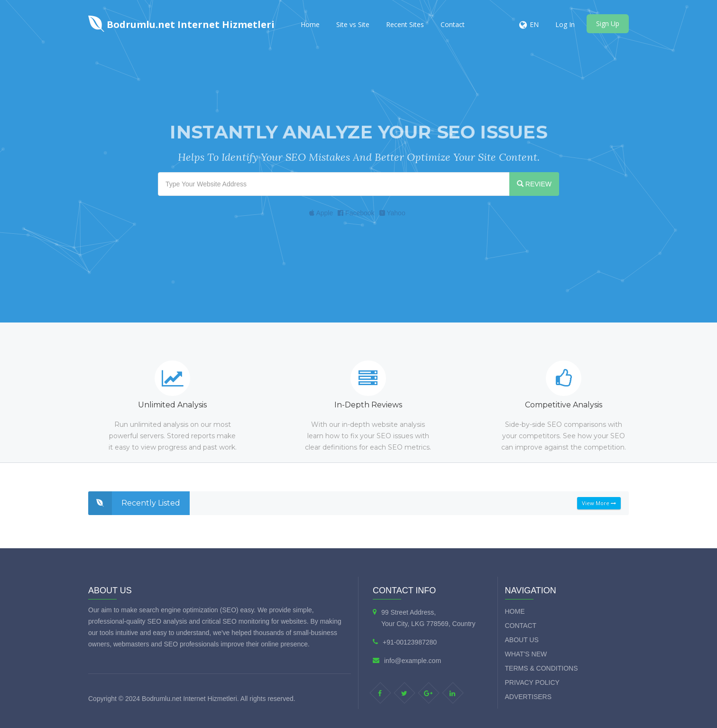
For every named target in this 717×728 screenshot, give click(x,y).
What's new (526, 654)
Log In (565, 24)
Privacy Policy (532, 682)
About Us (522, 640)
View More (599, 503)
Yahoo (392, 213)
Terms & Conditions (542, 668)
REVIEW (534, 184)
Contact (453, 24)
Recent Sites (405, 24)
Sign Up (608, 23)
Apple (321, 213)
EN (534, 24)
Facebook (356, 213)
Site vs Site (353, 24)
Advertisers (529, 697)
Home (310, 24)
